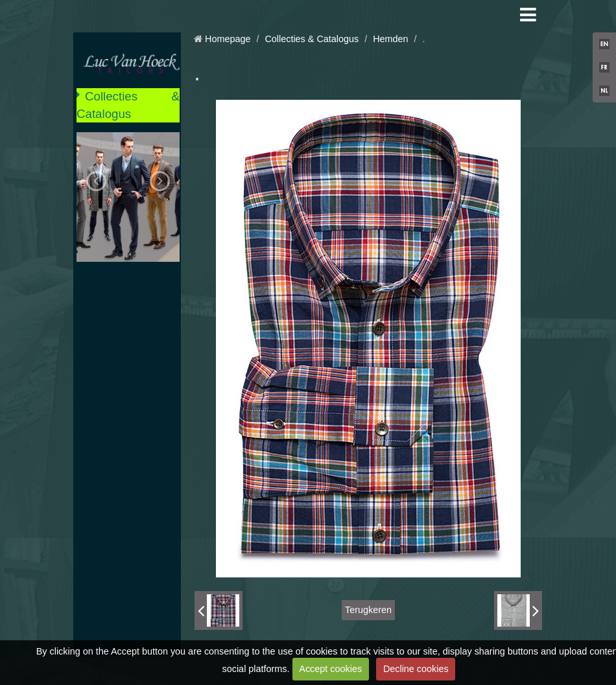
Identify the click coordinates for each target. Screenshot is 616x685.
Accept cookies (330, 669)
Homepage (228, 39)
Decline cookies (416, 669)
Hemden (390, 39)
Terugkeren (368, 610)
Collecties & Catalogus (128, 105)
